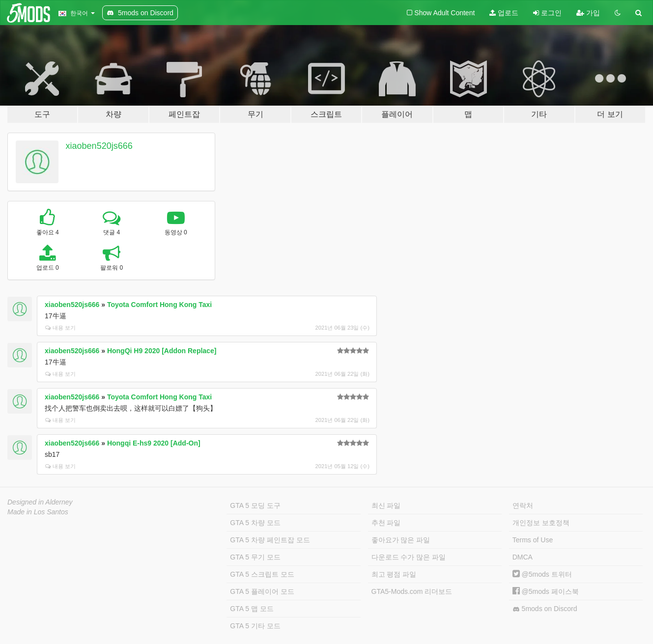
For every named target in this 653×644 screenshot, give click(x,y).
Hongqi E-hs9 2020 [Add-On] (154, 443)
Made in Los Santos (38, 512)
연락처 (523, 505)
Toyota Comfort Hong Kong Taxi (159, 305)
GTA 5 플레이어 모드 (262, 591)
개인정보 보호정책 (541, 523)
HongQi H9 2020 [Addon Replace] (162, 351)
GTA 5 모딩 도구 (255, 505)
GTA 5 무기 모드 (255, 557)
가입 (588, 13)
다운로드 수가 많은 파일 (409, 557)
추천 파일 (386, 523)
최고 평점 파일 (394, 574)
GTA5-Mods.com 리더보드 (412, 591)
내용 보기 (60, 328)
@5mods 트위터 (542, 574)
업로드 (504, 13)
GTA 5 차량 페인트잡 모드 (270, 540)
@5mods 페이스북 (546, 591)
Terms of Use (533, 540)
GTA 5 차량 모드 (255, 523)
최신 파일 (386, 505)
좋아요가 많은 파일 (401, 540)
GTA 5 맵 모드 (252, 609)
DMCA (523, 557)
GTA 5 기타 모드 (255, 626)
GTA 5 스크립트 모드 (262, 574)
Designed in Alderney (40, 502)
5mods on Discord (545, 609)
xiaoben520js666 (99, 146)
